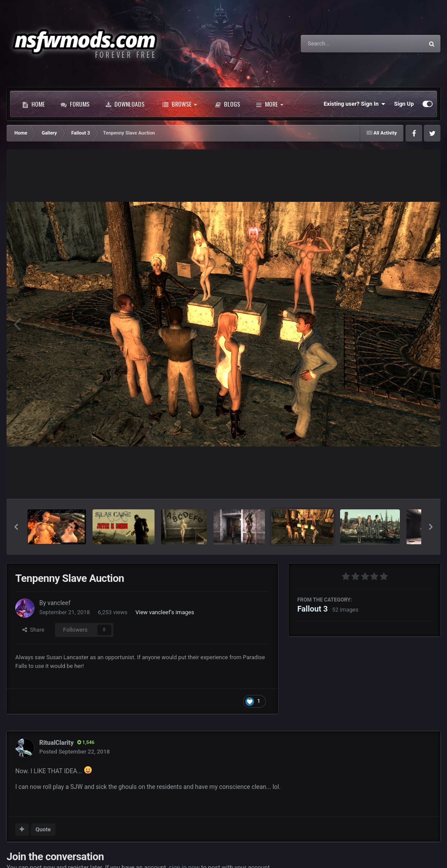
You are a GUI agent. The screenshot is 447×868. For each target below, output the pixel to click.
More (270, 104)
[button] (16, 527)
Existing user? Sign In (355, 104)
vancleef (59, 603)
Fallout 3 (313, 609)
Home (34, 104)
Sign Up (404, 104)
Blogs (227, 104)
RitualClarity (57, 743)
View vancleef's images (165, 612)
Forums (75, 104)
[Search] (340, 44)
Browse (180, 104)
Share (33, 630)
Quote (43, 829)
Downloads (125, 104)
